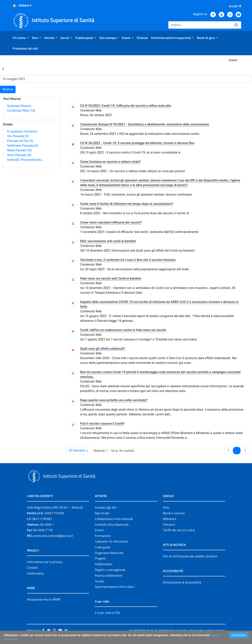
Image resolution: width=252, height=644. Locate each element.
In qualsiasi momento (22, 131)
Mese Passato (19, 150)
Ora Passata (18, 136)
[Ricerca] (200, 25)
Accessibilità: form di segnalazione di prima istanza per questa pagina (176, 630)
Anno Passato (19, 155)
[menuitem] (21, 38)
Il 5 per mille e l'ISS (108, 613)
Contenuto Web (21, 111)
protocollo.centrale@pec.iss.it (53, 536)
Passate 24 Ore (20, 141)
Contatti (32, 568)
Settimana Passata (23, 146)
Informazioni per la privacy (45, 562)
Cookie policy (36, 573)
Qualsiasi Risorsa (19, 106)
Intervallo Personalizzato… (25, 160)
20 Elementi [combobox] (80, 451)
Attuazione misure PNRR (44, 599)
